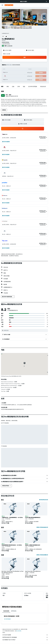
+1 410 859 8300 (6, 44)
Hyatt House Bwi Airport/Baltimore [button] (33, 571)
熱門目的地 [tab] (14, 611)
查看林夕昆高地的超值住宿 (42, 527)
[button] (46, 1)
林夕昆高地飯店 (7, 619)
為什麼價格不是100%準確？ (25, 640)
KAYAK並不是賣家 (25, 635)
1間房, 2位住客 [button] (7, 54)
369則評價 (10, 46)
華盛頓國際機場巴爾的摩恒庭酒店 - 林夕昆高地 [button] (12, 545)
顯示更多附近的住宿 (44, 500)
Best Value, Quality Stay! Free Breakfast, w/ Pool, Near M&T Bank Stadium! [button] (13, 572)
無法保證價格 (19, 631)
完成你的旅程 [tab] (6, 611)
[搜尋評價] (26, 330)
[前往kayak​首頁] (9, 5)
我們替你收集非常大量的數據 (25, 637)
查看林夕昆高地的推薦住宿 (42, 555)
